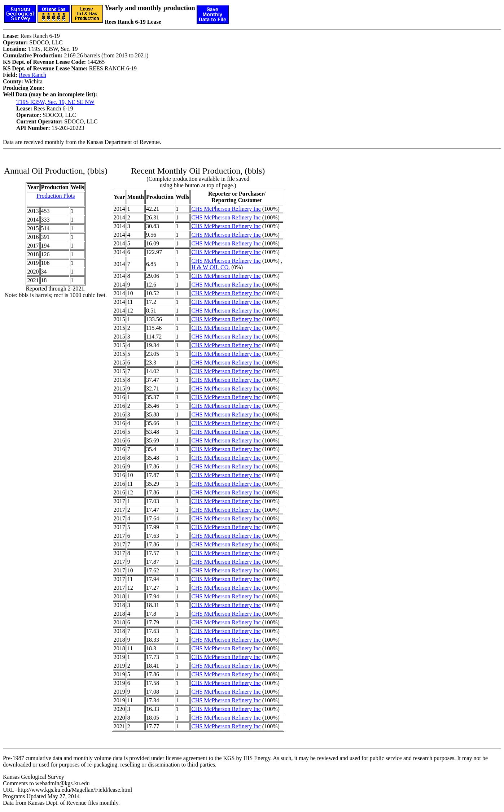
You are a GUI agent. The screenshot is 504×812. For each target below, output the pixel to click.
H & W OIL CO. (211, 267)
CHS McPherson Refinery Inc (226, 209)
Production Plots (56, 196)
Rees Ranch (32, 75)
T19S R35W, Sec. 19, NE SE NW (55, 102)
